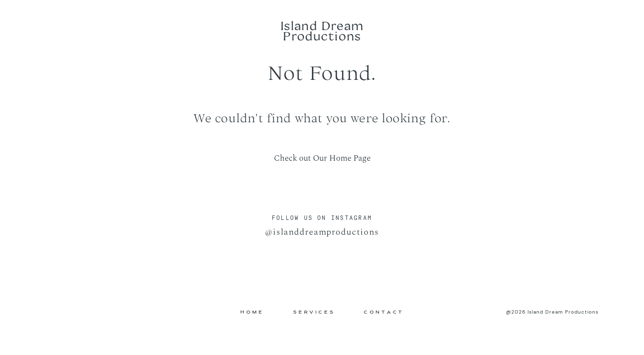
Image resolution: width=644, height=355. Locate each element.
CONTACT (384, 312)
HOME (252, 312)
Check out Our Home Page (322, 158)
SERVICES (314, 312)
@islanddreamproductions (322, 232)
